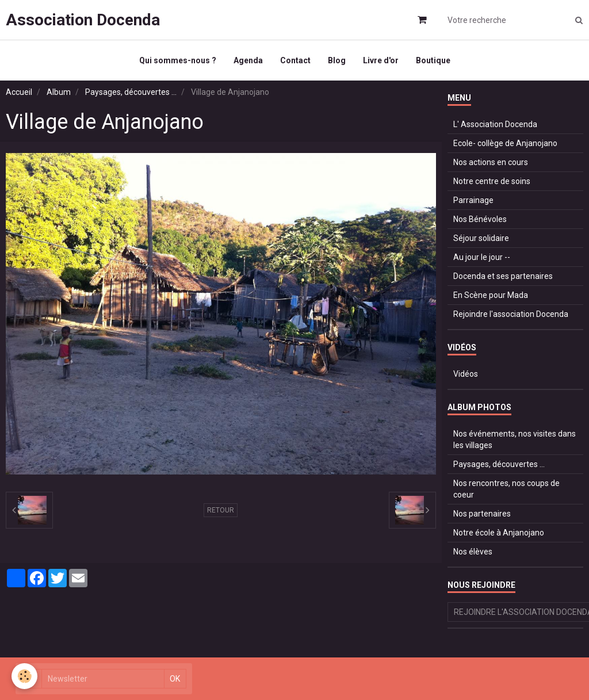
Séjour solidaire (481, 238)
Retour (221, 510)
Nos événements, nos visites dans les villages (515, 439)
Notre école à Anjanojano (499, 533)
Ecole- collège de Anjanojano (505, 143)
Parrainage (473, 200)
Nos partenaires (482, 514)
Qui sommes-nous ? (178, 60)
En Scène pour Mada (491, 295)
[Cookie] (24, 676)
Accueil (19, 92)
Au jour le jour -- (482, 257)
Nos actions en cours (491, 162)
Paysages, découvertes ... (131, 92)
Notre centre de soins (492, 181)
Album (59, 92)
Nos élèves (473, 552)
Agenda (248, 60)
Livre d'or (381, 60)
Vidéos (466, 374)
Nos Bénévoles (480, 219)
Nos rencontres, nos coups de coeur (506, 489)
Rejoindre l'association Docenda (511, 314)
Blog (337, 60)
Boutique (433, 60)
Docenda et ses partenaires (503, 276)
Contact (295, 60)
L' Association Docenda (495, 124)
